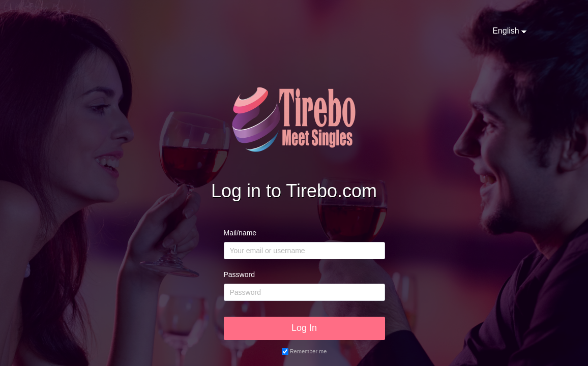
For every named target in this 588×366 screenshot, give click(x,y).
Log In (304, 328)
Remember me (308, 351)
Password (239, 274)
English (506, 31)
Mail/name (240, 233)
